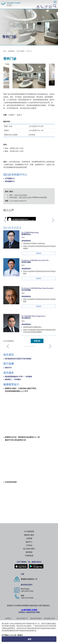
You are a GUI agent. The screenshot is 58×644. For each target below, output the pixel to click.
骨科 (23, 237)
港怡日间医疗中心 (22, 619)
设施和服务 (11, 51)
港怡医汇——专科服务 (13, 379)
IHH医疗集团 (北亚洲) (29, 610)
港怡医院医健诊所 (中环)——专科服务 (19, 376)
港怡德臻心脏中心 (49, 619)
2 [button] (26, 346)
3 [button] (28, 346)
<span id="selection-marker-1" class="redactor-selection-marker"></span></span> (30, 501)
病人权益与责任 (29, 549)
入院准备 (29, 538)
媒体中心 (29, 542)
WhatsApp (25, 589)
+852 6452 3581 (27, 591)
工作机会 (29, 545)
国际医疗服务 (29, 535)
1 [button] (24, 346)
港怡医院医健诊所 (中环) (36, 619)
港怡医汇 (8, 618)
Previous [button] (5, 75)
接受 (30, 639)
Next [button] (53, 75)
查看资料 (39, 253)
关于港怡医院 (29, 531)
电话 (22, 596)
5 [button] (32, 346)
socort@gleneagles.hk (18, 201)
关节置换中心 (10, 178)
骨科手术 (8, 368)
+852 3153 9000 (21, 195)
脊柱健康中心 (10, 181)
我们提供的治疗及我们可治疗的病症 (18, 359)
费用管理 (29, 552)
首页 (5, 51)
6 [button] (34, 346)
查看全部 (37, 341)
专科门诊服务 (20, 51)
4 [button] (30, 346)
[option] (29, 76)
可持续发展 (29, 556)
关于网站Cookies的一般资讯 (12, 635)
